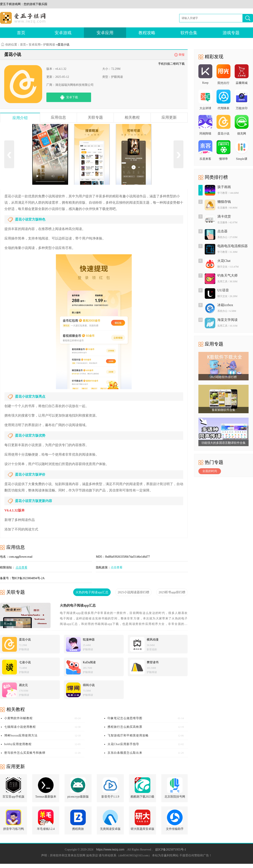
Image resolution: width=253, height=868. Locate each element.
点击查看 (117, 567)
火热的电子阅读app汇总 (78, 605)
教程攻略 (147, 33)
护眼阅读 (49, 45)
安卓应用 (105, 33)
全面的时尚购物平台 (210, 472)
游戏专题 (231, 33)
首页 (21, 33)
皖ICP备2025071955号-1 (171, 850)
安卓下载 (72, 97)
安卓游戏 (63, 33)
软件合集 (189, 33)
